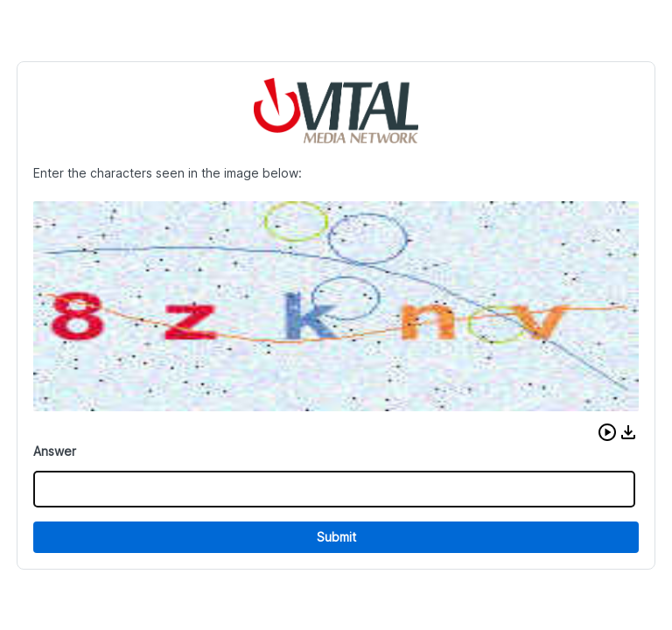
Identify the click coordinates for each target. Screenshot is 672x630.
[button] (607, 432)
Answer (55, 451)
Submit (336, 537)
